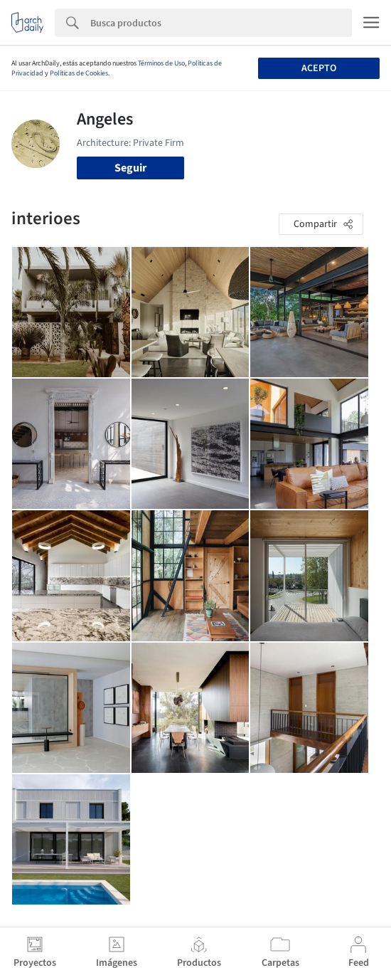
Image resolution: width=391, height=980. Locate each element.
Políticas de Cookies (79, 73)
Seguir (130, 168)
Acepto (319, 68)
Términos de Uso (161, 63)
